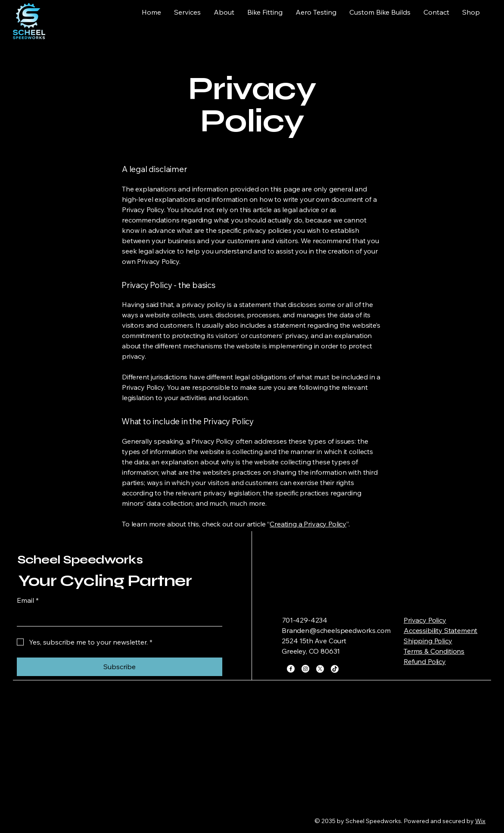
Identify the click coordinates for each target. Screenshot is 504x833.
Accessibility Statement (440, 630)
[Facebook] (291, 669)
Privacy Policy (425, 620)
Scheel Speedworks (80, 560)
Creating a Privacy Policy (308, 524)
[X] (320, 669)
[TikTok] (335, 669)
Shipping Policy (428, 641)
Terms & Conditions (434, 651)
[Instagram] (305, 669)
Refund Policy (425, 661)
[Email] (117, 617)
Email (28, 600)
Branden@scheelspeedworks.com (336, 630)
